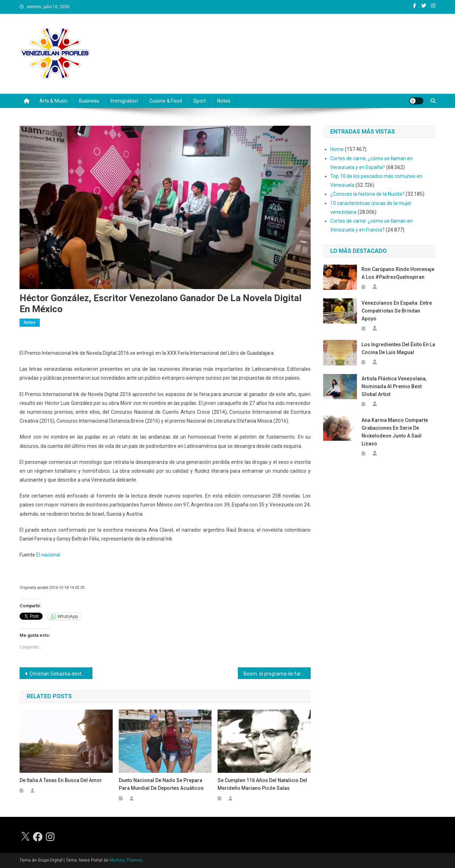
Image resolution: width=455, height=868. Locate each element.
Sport (200, 101)
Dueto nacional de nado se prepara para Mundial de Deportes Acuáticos (161, 784)
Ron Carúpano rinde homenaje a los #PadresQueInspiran (398, 273)
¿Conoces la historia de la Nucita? (367, 194)
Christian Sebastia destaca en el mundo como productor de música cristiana (61, 674)
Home (337, 149)
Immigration (124, 101)
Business (89, 101)
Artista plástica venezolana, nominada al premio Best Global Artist (394, 386)
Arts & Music (53, 101)
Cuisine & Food (166, 101)
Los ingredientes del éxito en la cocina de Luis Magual (398, 348)
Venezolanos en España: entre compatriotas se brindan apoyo (397, 311)
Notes (224, 101)
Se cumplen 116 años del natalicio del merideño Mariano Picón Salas (262, 784)
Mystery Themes (126, 860)
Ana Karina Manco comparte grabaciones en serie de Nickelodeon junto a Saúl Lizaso (395, 432)
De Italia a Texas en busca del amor (61, 780)
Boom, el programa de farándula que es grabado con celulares (277, 674)
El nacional (48, 555)
